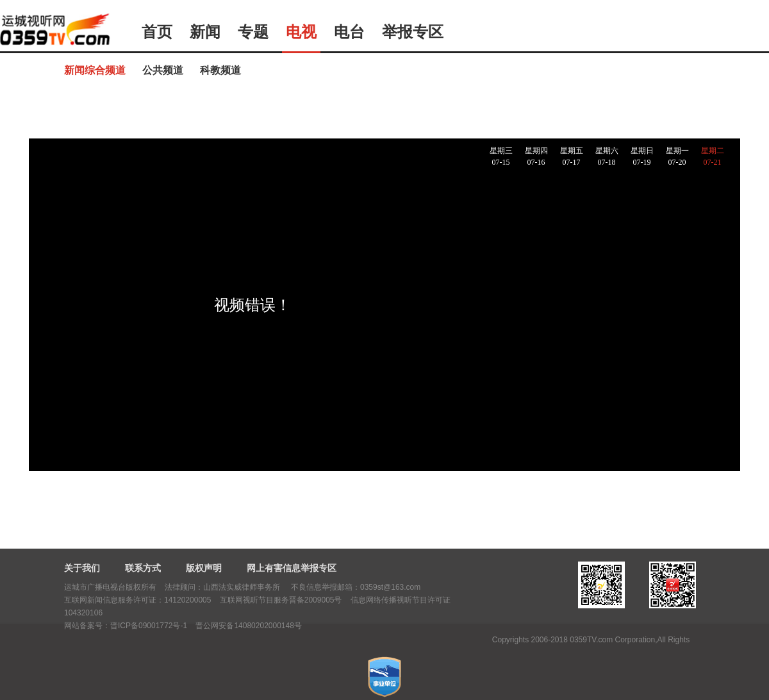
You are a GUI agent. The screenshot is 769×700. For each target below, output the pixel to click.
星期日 (642, 157)
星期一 (677, 157)
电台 (349, 32)
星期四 (536, 157)
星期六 (607, 157)
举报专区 (413, 32)
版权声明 (204, 568)
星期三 (501, 157)
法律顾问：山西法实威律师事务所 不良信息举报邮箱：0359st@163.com (293, 587)
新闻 (205, 32)
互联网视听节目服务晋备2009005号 (281, 600)
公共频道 (163, 70)
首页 (157, 32)
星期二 (712, 157)
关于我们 (82, 568)
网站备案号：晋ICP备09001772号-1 (126, 626)
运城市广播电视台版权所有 (110, 587)
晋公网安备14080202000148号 (248, 626)
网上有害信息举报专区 (292, 568)
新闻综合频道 (95, 70)
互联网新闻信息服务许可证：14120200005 (137, 600)
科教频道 (220, 70)
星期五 (571, 157)
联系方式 (143, 568)
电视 (301, 32)
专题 (253, 32)
